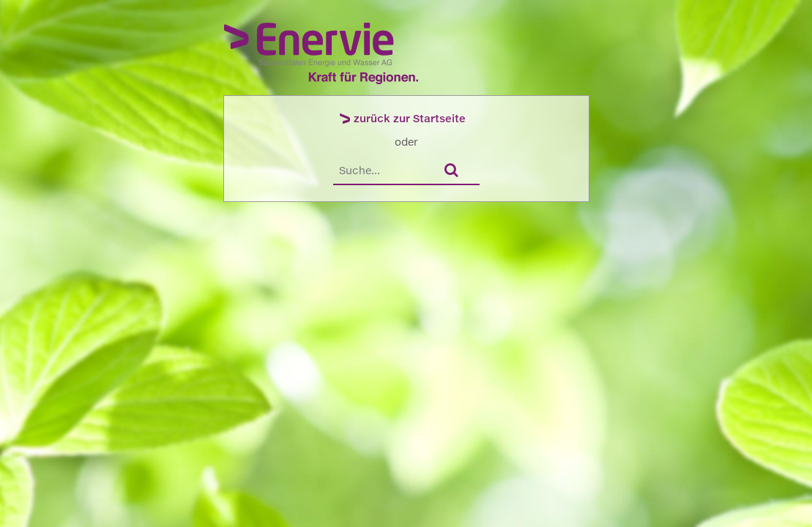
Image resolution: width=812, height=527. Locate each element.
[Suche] (383, 170)
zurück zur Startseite (410, 118)
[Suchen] (455, 171)
